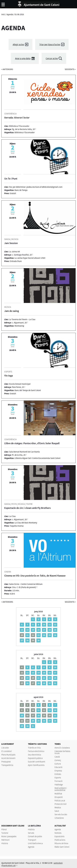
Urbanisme (59, 818)
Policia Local (60, 801)
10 (44, 625)
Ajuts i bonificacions (36, 765)
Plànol (4, 829)
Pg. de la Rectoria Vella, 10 (23, 129)
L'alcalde (5, 748)
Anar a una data (23, 58)
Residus (58, 807)
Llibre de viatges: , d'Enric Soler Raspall (32, 443)
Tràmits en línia (34, 748)
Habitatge (59, 785)
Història (5, 843)
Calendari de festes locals (62, 752)
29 (44, 683)
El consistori (7, 751)
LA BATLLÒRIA (34, 826)
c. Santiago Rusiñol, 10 (22, 255)
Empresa (58, 771)
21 (27, 635)
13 (22, 630)
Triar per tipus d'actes (50, 44)
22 (44, 678)
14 (27, 630)
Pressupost (6, 762)
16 (38, 630)
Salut (57, 811)
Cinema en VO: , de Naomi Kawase (35, 576)
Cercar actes (52, 58)
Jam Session (11, 243)
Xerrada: (17, 118)
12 (55, 625)
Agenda (10, 14)
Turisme (5, 833)
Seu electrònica (34, 755)
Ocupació (59, 797)
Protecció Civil (61, 804)
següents (70, 69)
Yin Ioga (9, 376)
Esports (58, 778)
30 (38, 640)
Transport (32, 840)
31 (55, 683)
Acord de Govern (8, 758)
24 (44, 635)
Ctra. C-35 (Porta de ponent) (24, 587)
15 (33, 630)
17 (44, 630)
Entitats (58, 774)
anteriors (7, 69)
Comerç (58, 760)
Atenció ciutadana (62, 748)
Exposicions (59, 836)
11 (50, 625)
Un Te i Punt (11, 179)
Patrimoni (5, 840)
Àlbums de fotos (61, 843)
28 (27, 640)
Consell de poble (35, 836)
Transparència (7, 765)
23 (38, 635)
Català (57, 757)
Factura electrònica (36, 751)
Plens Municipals (8, 755)
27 (22, 640)
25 (50, 635)
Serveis (31, 833)
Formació (59, 781)
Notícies (58, 833)
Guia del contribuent (37, 762)
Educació (58, 767)
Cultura (58, 764)
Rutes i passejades (9, 836)
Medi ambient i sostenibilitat (61, 789)
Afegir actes (18, 44)
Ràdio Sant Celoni (62, 847)
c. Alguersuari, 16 (19, 323)
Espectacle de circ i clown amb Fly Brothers (27, 508)
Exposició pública (35, 758)
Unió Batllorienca (35, 843)
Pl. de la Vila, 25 (19, 455)
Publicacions (60, 840)
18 (50, 630)
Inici (3, 14)
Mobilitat (58, 794)
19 (55, 630)
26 (55, 635)
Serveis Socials (61, 814)
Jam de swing (12, 311)
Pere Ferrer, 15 (18, 387)
